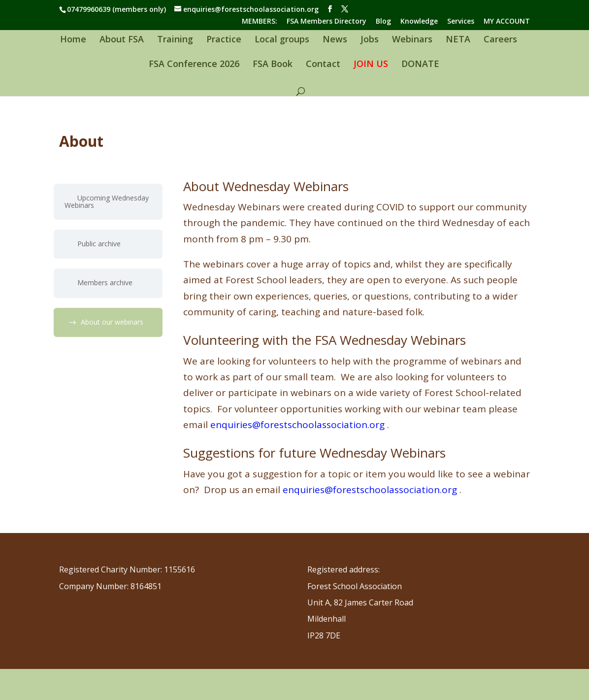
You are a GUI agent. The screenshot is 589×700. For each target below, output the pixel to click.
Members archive (105, 283)
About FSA (122, 40)
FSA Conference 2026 (194, 65)
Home (73, 40)
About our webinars (112, 322)
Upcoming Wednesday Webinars (107, 201)
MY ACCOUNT (507, 22)
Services (461, 22)
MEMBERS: (260, 22)
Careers (500, 40)
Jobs (370, 40)
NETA (458, 40)
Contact (323, 65)
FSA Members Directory (327, 22)
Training (175, 40)
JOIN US (371, 65)
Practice (224, 40)
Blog (383, 22)
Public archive (99, 244)
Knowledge (419, 22)
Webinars (412, 40)
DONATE (420, 65)
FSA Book (273, 65)
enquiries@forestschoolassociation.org (297, 425)
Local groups (282, 40)
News (335, 40)
